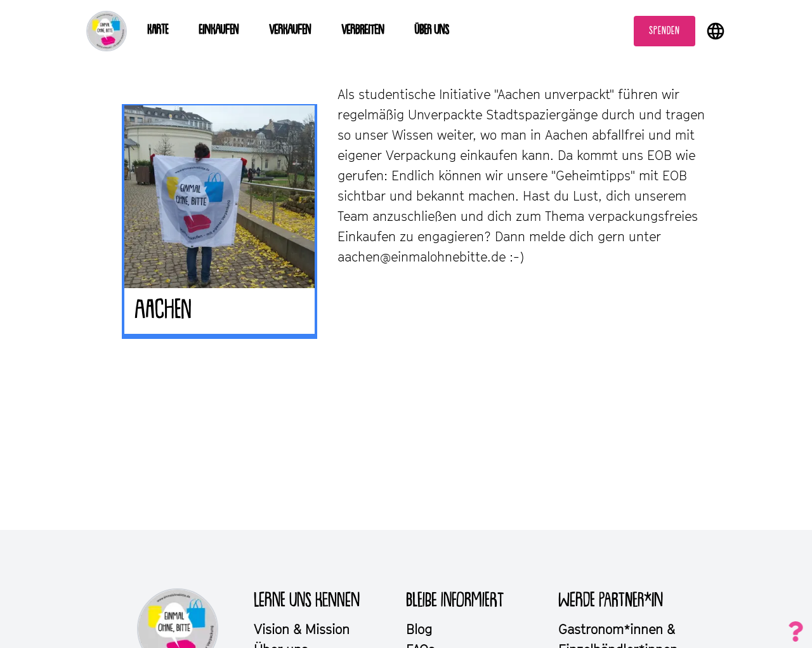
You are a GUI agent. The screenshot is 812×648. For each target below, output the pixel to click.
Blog (419, 629)
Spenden (665, 31)
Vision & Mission (302, 629)
